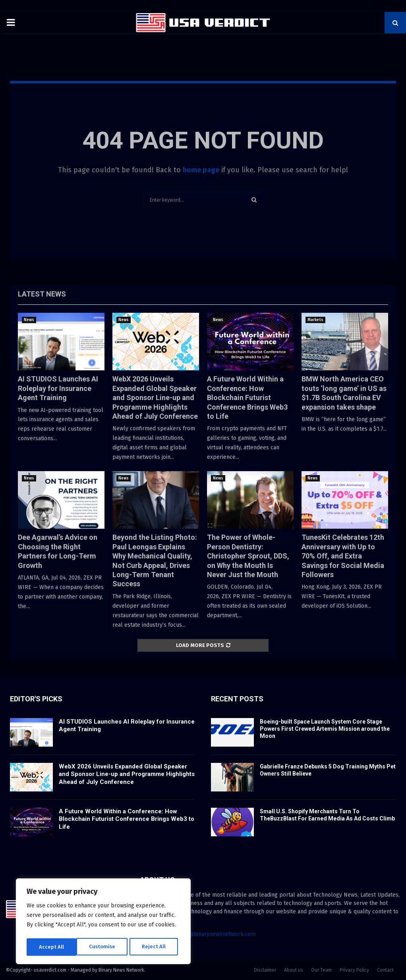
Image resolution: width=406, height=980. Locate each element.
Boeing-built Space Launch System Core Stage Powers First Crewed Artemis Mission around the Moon (325, 729)
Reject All (104, 947)
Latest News (42, 294)
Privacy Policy (354, 970)
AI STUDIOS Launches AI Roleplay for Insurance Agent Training (58, 388)
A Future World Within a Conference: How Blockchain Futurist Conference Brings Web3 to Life (247, 398)
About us (294, 970)
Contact (385, 970)
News (29, 320)
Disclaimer (265, 970)
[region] (103, 922)
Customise (52, 947)
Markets (315, 320)
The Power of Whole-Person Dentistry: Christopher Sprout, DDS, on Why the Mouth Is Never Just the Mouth (248, 556)
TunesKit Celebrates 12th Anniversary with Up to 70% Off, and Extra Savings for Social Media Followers (343, 556)
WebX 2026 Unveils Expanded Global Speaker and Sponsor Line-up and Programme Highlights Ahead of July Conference (155, 398)
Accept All (156, 947)
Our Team (321, 970)
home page (201, 170)
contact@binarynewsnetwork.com (212, 934)
